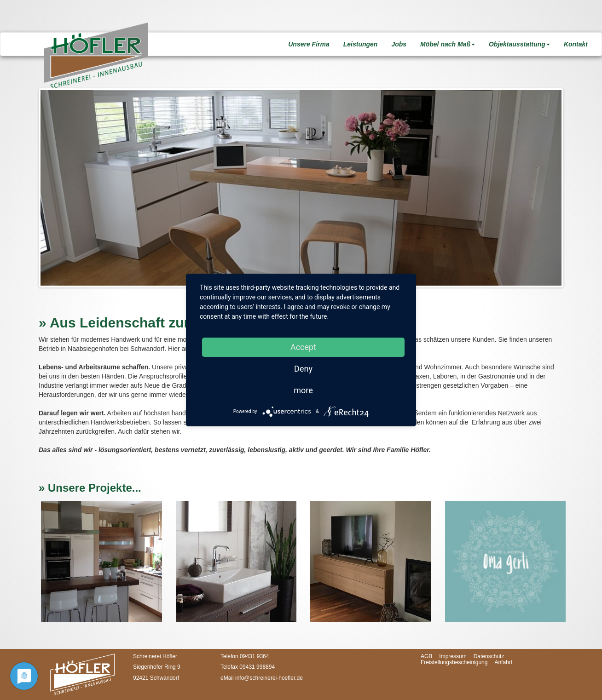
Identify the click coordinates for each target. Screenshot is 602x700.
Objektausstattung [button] (519, 44)
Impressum (453, 656)
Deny (303, 369)
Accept (303, 347)
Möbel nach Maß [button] (448, 44)
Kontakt (576, 44)
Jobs (399, 44)
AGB (426, 656)
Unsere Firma (309, 44)
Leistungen (361, 44)
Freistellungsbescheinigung (454, 662)
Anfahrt (503, 662)
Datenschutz (489, 656)
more (303, 390)
